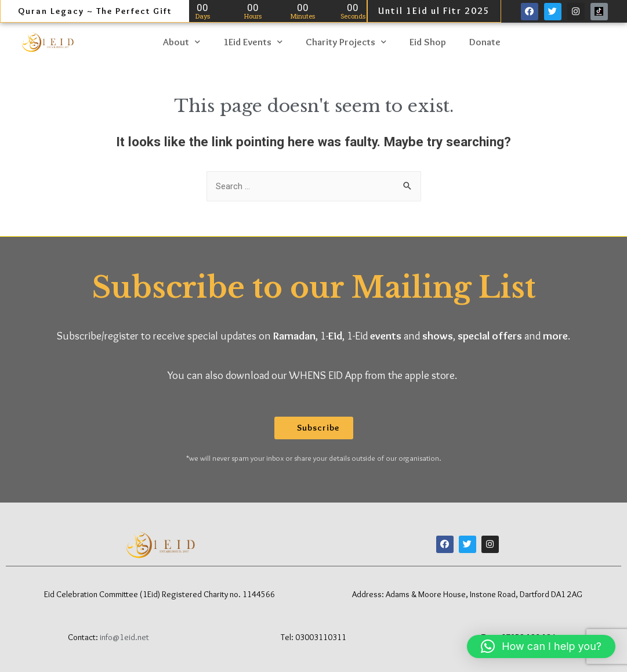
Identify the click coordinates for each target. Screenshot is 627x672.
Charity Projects (346, 41)
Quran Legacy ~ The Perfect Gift (95, 11)
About (182, 41)
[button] (314, 427)
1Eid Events (253, 41)
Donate (485, 41)
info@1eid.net (124, 637)
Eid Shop (428, 41)
